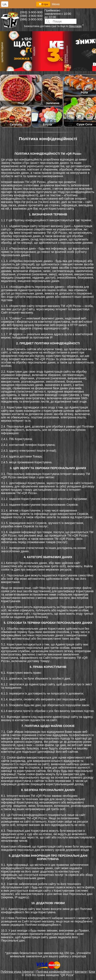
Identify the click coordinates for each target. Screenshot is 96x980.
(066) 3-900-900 (31, 19)
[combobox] (5, 4)
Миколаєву (75, 26)
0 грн (43, 4)
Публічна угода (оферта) (17, 972)
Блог (92, 972)
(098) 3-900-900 (31, 16)
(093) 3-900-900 (31, 12)
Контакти (81, 972)
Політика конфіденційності (54, 972)
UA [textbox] (4, 4)
